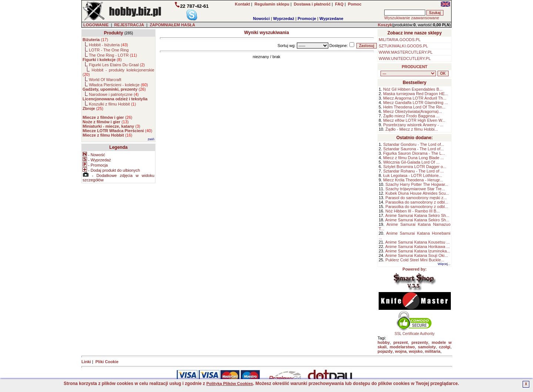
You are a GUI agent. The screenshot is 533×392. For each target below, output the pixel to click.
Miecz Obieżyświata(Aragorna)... (413, 111)
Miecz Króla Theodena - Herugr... (413, 180)
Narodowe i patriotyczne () (114, 94)
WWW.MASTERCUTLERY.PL (406, 52)
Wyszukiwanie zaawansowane (412, 18)
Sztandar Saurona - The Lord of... (413, 149)
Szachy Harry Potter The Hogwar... (417, 184)
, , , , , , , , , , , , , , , (408, 73)
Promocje (307, 19)
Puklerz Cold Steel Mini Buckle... (415, 260)
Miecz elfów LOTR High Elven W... (414, 120)
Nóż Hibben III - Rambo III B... (413, 211)
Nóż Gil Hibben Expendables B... (413, 89)
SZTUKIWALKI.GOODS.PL (403, 46)
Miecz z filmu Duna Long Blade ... (413, 158)
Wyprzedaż (284, 19)
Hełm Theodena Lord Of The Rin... (414, 107)
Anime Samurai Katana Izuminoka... (418, 251)
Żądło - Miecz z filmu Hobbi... (412, 129)
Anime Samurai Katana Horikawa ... (418, 247)
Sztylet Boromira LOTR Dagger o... (415, 167)
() (95, 40)
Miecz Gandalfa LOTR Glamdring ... (415, 103)
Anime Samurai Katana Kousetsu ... (418, 242)
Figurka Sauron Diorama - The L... (414, 153)
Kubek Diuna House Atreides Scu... (417, 193)
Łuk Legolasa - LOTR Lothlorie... (413, 175)
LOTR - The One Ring (109, 50)
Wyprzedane (331, 19)
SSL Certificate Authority (415, 332)
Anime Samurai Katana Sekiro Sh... (417, 215)
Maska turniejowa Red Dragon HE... (415, 94)
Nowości (262, 19)
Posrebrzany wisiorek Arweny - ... (413, 125)
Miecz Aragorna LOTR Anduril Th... (415, 98)
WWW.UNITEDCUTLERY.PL (405, 58)
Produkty (114, 33)
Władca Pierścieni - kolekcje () (118, 85)
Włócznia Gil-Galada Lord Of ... (411, 162)
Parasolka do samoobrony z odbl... (417, 202)
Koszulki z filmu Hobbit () (112, 104)
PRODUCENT (415, 67)
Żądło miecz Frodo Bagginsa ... (411, 116)
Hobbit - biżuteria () (108, 45)
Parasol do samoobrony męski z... (416, 198)
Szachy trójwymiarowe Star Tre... (415, 189)
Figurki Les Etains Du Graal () (117, 65)
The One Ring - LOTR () (113, 55)
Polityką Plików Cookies (229, 383)
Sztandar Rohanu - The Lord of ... (413, 171)
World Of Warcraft (105, 80)
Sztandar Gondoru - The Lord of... (414, 144)
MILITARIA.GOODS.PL (400, 40)
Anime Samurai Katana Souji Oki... (417, 255)
